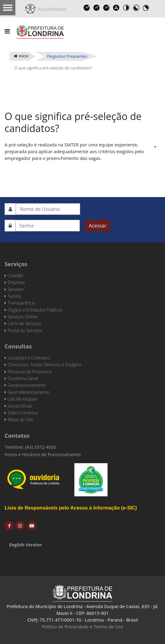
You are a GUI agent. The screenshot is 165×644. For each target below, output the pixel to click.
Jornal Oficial (20, 406)
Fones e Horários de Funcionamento (43, 454)
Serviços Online (23, 317)
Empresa (16, 282)
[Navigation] (7, 31)
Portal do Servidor (25, 330)
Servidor (16, 289)
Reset (107, 8)
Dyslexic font (116, 8)
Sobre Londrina (23, 413)
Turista (14, 296)
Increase (87, 8)
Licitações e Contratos (29, 358)
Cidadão (16, 275)
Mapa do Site (20, 419)
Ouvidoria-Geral (23, 378)
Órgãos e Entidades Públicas (35, 310)
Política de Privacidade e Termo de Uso (82, 627)
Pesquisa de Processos (30, 372)
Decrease (97, 8)
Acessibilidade (51, 9)
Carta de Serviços (24, 323)
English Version (26, 545)
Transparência (21, 303)
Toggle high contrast (126, 8)
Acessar (98, 226)
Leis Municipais (22, 399)
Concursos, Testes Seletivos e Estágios (44, 365)
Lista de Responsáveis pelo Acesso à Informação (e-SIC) (71, 508)
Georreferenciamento (29, 392)
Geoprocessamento (27, 385)
